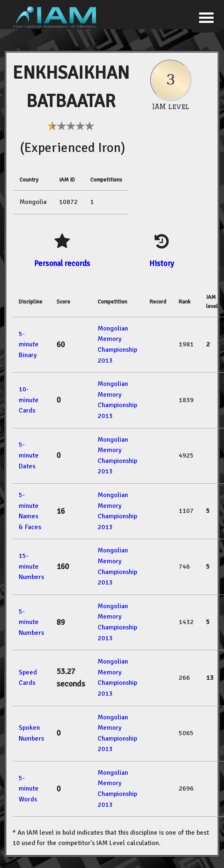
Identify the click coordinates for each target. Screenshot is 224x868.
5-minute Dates (29, 455)
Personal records (62, 263)
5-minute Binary (29, 344)
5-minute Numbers (31, 622)
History (162, 263)
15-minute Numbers (31, 566)
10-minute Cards (29, 400)
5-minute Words (29, 789)
